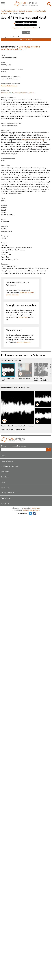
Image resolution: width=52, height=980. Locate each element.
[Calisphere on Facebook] (35, 513)
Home (3, 456)
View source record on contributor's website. (20, 48)
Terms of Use (6, 488)
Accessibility (6, 498)
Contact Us (5, 503)
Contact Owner (26, 40)
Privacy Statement (8, 493)
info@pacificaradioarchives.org (33, 140)
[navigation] (3, 4)
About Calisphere (7, 461)
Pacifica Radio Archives (9, 11)
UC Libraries (36, 508)
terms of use (23, 317)
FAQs (3, 482)
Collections (5, 472)
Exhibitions (5, 477)
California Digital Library (31, 510)
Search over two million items (14, 446)
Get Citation (26, 33)
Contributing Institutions (10, 466)
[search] (49, 4)
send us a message (24, 342)
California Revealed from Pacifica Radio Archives (18, 93)
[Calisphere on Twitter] (30, 513)
